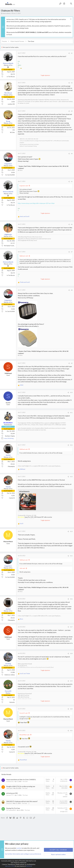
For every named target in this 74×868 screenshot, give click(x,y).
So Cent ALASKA (10, 175)
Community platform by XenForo (19, 861)
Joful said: (22, 568)
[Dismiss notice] (71, 19)
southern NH (11, 104)
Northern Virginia (10, 436)
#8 (72, 290)
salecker (65, 797)
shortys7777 (10, 795)
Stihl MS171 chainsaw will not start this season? (22, 801)
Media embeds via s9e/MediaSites (26, 864)
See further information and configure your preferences (23, 854)
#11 (71, 413)
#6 (72, 224)
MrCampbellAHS (11, 810)
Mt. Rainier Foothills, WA (11, 246)
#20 (71, 709)
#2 (72, 83)
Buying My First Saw (13, 808)
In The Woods (11, 77)
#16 (71, 599)
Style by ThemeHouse (9, 864)
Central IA (12, 498)
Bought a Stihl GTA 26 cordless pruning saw (21, 786)
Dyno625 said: (24, 713)
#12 (71, 445)
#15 (71, 556)
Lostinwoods (10, 781)
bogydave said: (24, 186)
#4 (72, 154)
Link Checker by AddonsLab (19, 863)
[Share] (69, 53)
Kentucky (12, 702)
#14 (71, 531)
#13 (71, 477)
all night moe (64, 812)
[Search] (71, 4)
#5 (72, 182)
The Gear (25, 781)
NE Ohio (12, 132)
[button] (3, 4)
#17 (71, 627)
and (25, 216)
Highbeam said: (24, 256)
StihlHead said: (24, 449)
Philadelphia (11, 466)
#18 (71, 653)
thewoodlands (7, 13)
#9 (72, 363)
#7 (72, 252)
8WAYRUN (29, 866)
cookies (19, 848)
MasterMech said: (24, 735)
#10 (71, 392)
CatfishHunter (63, 803)
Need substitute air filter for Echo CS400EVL (21, 779)
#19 (71, 681)
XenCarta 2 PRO (10, 866)
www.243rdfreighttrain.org (12, 438)
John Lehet (9, 788)
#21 (71, 731)
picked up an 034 (12, 793)
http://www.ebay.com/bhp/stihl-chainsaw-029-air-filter (36, 203)
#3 (72, 111)
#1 (72, 53)
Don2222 (9, 803)
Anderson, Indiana (10, 675)
